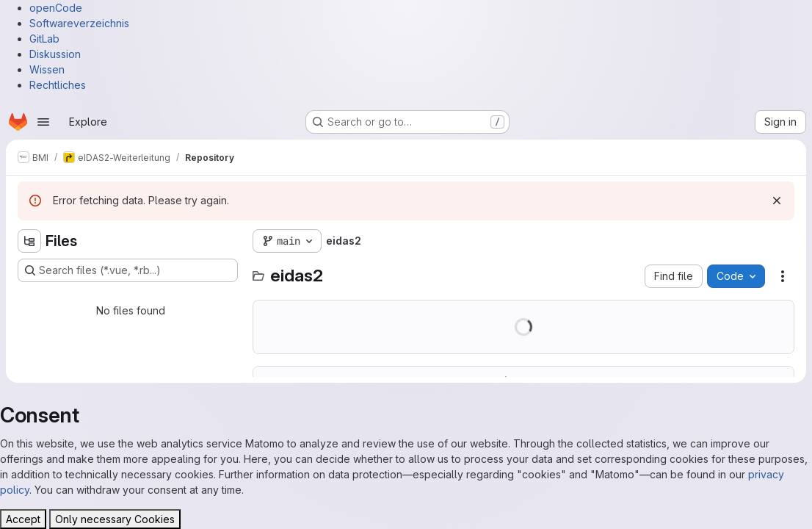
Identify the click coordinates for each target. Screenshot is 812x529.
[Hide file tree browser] (29, 241)
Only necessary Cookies (115, 519)
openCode (56, 8)
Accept (23, 519)
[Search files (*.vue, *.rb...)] (128, 270)
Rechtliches (58, 85)
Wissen (47, 69)
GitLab (44, 39)
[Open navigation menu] (43, 122)
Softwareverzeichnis (79, 23)
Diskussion (55, 54)
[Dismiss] (777, 201)
